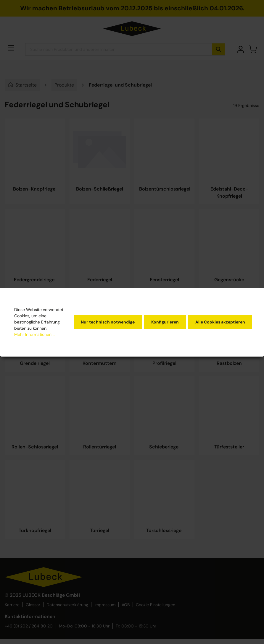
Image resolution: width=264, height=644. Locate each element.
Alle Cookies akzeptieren (220, 322)
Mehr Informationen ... (35, 334)
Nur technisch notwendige (108, 322)
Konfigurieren (165, 322)
